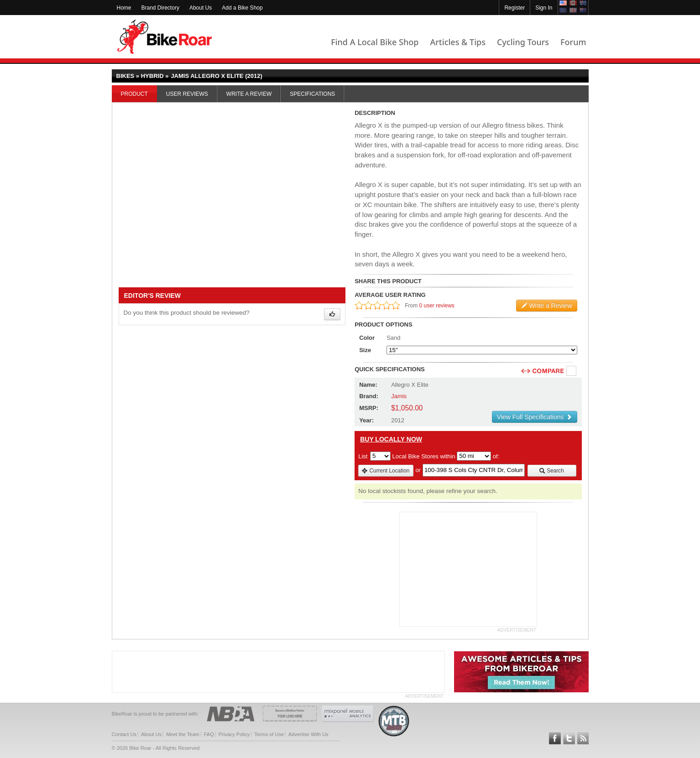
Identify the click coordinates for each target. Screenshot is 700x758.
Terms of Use (269, 734)
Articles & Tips (457, 42)
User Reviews (187, 94)
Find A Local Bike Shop (375, 42)
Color (367, 338)
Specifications (312, 94)
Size (365, 350)
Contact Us (124, 734)
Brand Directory (160, 8)
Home (124, 8)
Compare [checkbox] (572, 371)
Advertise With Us (308, 734)
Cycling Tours (523, 42)
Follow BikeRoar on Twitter (569, 738)
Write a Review (249, 94)
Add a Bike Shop (242, 8)
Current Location (385, 471)
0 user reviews (437, 306)
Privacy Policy (234, 734)
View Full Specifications (535, 417)
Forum (573, 42)
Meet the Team (183, 734)
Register (515, 8)
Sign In (544, 8)
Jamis (399, 396)
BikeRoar (165, 37)
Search (551, 471)
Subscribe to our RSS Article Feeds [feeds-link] (583, 738)
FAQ (209, 734)
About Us (201, 8)
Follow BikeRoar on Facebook (555, 738)
